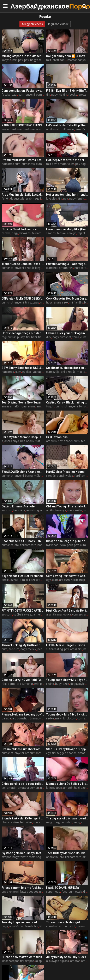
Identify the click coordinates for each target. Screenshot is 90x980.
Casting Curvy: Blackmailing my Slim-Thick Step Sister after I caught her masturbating (67, 402)
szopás (51, 233)
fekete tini (31, 926)
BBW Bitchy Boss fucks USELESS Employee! (23, 368)
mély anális (75, 510)
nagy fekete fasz (24, 857)
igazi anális (28, 406)
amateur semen (28, 788)
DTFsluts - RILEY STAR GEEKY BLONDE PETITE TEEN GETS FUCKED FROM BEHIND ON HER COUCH (23, 299)
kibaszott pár (10, 961)
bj (85, 302)
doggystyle (17, 199)
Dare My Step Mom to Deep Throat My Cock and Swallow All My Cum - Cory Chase (23, 437)
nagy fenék (77, 199)
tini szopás (32, 302)
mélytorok (41, 476)
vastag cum (40, 372)
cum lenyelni (27, 95)
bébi (34, 337)
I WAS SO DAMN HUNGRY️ (63, 888)
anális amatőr (11, 406)
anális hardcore (12, 129)
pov (27, 60)
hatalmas (8, 372)
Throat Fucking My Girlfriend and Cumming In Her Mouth (23, 645)
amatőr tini (66, 268)
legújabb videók (58, 24)
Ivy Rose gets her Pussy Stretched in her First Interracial (23, 853)
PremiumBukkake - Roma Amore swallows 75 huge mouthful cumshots (23, 160)
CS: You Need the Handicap (20, 229)
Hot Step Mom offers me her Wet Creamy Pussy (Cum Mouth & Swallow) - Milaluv (67, 160)
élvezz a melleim (35, 614)
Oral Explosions (57, 437)
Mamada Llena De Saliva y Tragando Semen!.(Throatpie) (67, 784)
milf (49, 60)
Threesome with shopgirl (63, 922)
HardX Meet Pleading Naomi (65, 472)
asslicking (33, 510)
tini (48, 95)
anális (50, 510)
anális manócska (60, 614)
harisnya (61, 510)
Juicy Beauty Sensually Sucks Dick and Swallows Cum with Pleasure (67, 957)
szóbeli (18, 614)
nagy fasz (37, 60)
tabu (63, 60)
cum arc (77, 614)
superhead (53, 892)
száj (14, 95)
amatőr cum (66, 164)
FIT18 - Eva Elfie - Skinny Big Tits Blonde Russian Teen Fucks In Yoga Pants (67, 91)
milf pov (18, 60)
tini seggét (59, 753)
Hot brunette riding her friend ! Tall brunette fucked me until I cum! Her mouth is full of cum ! (67, 195)
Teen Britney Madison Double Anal (67, 853)
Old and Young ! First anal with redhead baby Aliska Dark (67, 506)
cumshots (28, 164)
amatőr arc (44, 406)
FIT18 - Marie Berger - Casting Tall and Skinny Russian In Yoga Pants (67, 645)
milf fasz (41, 441)
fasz (64, 892)
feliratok (37, 233)
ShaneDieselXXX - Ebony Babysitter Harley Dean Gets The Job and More (23, 541)
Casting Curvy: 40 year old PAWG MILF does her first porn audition (23, 680)
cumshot (42, 95)
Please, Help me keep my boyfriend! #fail (23, 714)
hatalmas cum (11, 164)
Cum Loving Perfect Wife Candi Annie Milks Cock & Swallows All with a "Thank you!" (67, 576)
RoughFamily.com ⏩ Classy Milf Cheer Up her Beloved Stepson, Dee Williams (67, 56)
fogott (50, 406)
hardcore (80, 268)
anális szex (61, 302)
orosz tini (76, 649)
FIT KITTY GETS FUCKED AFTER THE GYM (23, 611)
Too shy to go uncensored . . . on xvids (23, 922)
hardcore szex (32, 129)
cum (18, 372)
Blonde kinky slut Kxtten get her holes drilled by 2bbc (23, 818)
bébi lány (19, 510)
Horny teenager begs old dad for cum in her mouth (23, 333)
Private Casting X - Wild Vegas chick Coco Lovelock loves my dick (67, 264)
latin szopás (54, 788)
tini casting (56, 649)
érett (56, 60)
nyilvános (52, 545)
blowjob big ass (59, 961)
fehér (5, 199)
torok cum (70, 718)
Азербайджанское (21, 6)
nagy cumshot (62, 337)
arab (29, 199)
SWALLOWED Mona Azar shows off (23, 472)
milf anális (68, 129)
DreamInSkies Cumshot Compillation (23, 749)
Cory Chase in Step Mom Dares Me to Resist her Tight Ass (67, 299)
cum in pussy (16, 337)
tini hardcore (28, 545)
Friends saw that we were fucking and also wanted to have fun (23, 957)
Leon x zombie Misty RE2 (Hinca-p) (67, 229)
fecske (6, 95)
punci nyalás (65, 476)
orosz (82, 95)
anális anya (12, 441)
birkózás (25, 233)
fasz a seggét (29, 892)
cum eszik (75, 892)
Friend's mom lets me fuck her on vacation (23, 888)
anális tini (52, 857)
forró (76, 337)
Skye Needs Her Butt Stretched (22, 576)
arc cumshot (25, 684)
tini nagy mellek (40, 718)
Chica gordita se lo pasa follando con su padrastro (23, 784)
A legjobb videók (32, 24)
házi (77, 788)
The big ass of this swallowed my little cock (67, 818)
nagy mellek (28, 649)
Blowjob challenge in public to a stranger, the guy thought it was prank (67, 541)
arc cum (51, 441)
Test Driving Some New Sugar (22, 402)
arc (17, 545)
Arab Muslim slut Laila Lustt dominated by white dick (23, 195)
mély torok (40, 822)
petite (41, 649)
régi (4, 337)
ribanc (6, 822)
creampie (83, 926)
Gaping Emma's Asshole (18, 506)
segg (77, 822)
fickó (63, 545)
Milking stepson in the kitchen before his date (23, 56)
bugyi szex (62, 684)
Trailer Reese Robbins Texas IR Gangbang (23, 264)
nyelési (27, 372)
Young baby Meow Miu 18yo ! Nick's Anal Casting (67, 680)
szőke (14, 580)
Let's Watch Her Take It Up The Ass (67, 125)
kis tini (63, 95)
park (70, 545)
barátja (6, 718)
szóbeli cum (72, 441)
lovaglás (52, 199)
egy (49, 580)
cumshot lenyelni (13, 268)
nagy (55, 95)
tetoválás (26, 822)
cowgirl (72, 233)
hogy (49, 302)
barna (29, 476)
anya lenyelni (10, 892)
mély (58, 718)
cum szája (43, 164)
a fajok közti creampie (34, 580)
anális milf (53, 129)
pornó (12, 684)
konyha (6, 60)
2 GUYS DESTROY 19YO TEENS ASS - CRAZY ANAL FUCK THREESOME (23, 125)
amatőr (12, 788)
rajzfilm (83, 233)
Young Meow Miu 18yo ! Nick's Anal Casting (67, 714)
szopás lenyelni (35, 268)
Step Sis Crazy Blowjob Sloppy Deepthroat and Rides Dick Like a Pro (67, 749)
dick (49, 337)
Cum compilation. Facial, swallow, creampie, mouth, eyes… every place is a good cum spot (23, 91)
